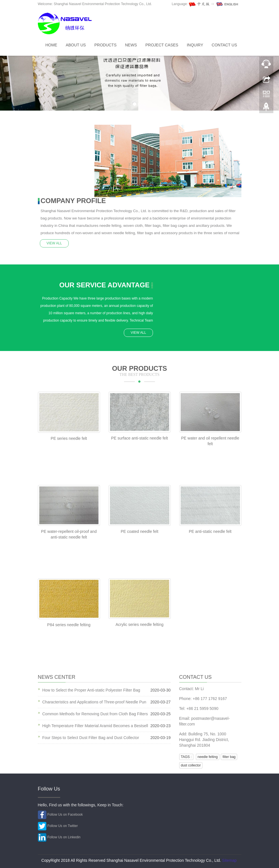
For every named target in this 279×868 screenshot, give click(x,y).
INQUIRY (195, 45)
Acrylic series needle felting (140, 624)
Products (106, 45)
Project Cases (162, 45)
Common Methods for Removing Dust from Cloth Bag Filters (95, 713)
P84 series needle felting (69, 624)
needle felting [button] (208, 756)
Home (51, 45)
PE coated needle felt (139, 531)
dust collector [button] (191, 764)
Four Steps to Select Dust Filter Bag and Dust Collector (91, 737)
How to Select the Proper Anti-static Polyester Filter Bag (91, 689)
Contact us (224, 45)
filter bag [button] (229, 756)
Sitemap (229, 860)
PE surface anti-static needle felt (139, 437)
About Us (76, 45)
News (131, 45)
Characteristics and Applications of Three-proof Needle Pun (94, 701)
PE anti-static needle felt (210, 531)
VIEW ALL (55, 242)
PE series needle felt (69, 438)
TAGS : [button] (186, 756)
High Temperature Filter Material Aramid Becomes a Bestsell (95, 725)
